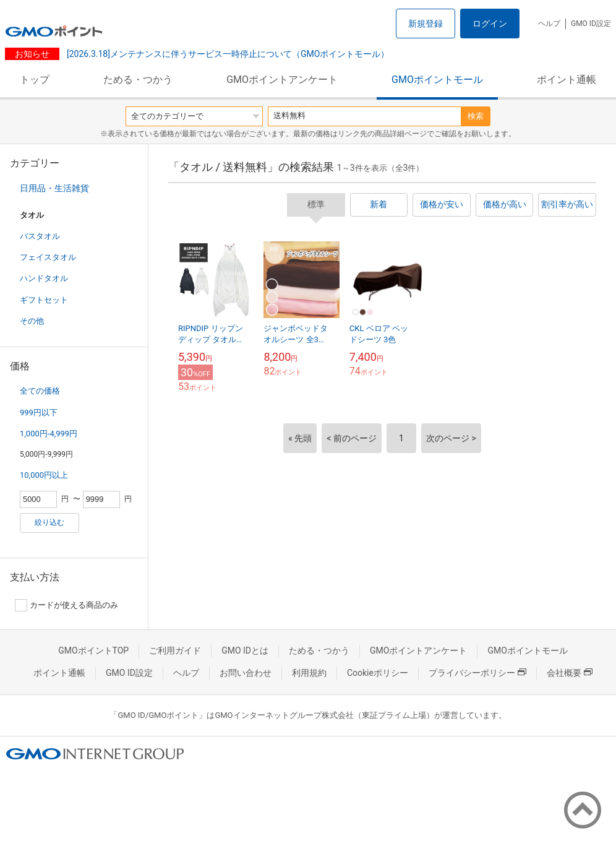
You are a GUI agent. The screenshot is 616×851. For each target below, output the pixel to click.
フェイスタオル (48, 257)
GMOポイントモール (437, 80)
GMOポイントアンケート (282, 80)
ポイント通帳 (567, 80)
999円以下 (39, 413)
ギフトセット (44, 300)
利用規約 (309, 673)
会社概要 (570, 673)
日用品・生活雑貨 (54, 188)
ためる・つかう (138, 80)
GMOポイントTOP (93, 650)
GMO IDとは (245, 650)
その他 (32, 321)
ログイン (490, 24)
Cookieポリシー (378, 673)
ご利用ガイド (175, 650)
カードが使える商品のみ (66, 605)
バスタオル (40, 236)
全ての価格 (40, 391)
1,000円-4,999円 (49, 434)
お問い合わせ (246, 673)
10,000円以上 (44, 475)
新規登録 (426, 24)
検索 (476, 116)
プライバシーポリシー (477, 673)
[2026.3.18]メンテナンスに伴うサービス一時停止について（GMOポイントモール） (227, 54)
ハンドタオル (44, 278)
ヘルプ (549, 24)
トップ (35, 80)
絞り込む (49, 522)
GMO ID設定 (591, 24)
